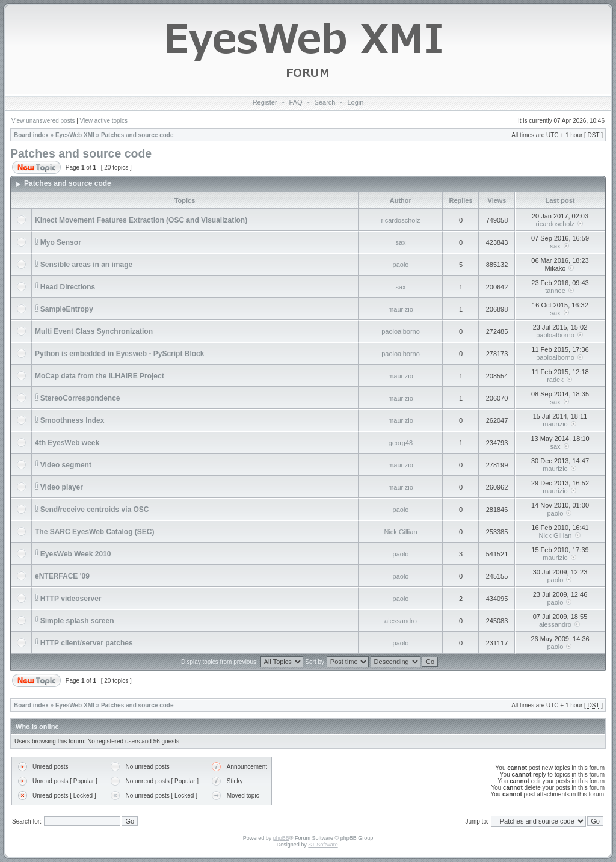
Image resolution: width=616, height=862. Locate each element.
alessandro (401, 621)
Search (325, 102)
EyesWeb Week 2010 (76, 554)
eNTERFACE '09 (62, 576)
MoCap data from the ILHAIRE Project (100, 376)
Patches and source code (137, 135)
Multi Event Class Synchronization (94, 331)
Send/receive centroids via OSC (95, 510)
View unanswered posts (43, 121)
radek (555, 380)
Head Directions (68, 287)
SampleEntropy (67, 309)
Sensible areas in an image (86, 265)
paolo (401, 265)
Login (355, 102)
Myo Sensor (61, 242)
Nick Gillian (400, 532)
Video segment (66, 465)
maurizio (401, 309)
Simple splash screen (77, 621)
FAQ (296, 102)
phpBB (281, 838)
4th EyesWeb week (67, 443)
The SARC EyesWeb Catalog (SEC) (94, 532)
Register (265, 102)
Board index (31, 135)
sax (400, 242)
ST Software (323, 845)
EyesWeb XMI (75, 135)
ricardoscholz (401, 220)
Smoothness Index (72, 420)
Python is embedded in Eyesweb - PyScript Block (119, 354)
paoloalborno (401, 331)
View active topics (104, 121)
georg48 (401, 443)
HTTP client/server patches (87, 643)
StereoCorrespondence (80, 398)
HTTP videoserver (71, 599)
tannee (555, 291)
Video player (62, 487)
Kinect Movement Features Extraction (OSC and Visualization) (141, 220)
